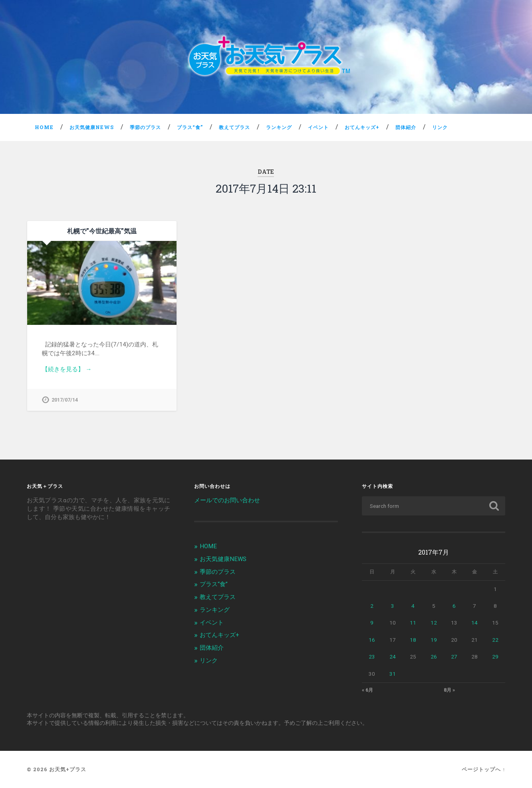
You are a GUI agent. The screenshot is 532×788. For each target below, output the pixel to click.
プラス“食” (190, 127)
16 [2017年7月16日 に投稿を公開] (372, 640)
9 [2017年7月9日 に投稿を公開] (372, 623)
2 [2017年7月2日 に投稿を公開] (372, 606)
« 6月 (367, 690)
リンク (440, 127)
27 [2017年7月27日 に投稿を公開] (454, 657)
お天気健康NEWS (92, 127)
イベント (318, 127)
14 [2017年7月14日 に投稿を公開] (474, 623)
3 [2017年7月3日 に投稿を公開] (393, 606)
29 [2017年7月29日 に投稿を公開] (495, 657)
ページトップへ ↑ (483, 769)
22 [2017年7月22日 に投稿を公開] (495, 640)
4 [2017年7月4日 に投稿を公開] (413, 606)
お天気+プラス (68, 769)
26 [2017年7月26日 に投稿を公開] (434, 657)
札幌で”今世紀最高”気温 (102, 231)
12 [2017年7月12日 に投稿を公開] (434, 623)
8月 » (449, 690)
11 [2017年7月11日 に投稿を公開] (413, 623)
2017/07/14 (65, 400)
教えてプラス (234, 127)
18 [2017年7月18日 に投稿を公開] (413, 640)
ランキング (279, 127)
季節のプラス (145, 127)
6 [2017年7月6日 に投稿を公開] (454, 606)
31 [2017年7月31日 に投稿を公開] (393, 674)
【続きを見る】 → (67, 369)
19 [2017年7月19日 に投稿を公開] (434, 640)
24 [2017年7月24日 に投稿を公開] (393, 657)
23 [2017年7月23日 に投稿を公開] (372, 657)
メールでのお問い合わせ (227, 500)
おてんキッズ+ (362, 127)
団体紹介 (406, 127)
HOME (44, 127)
